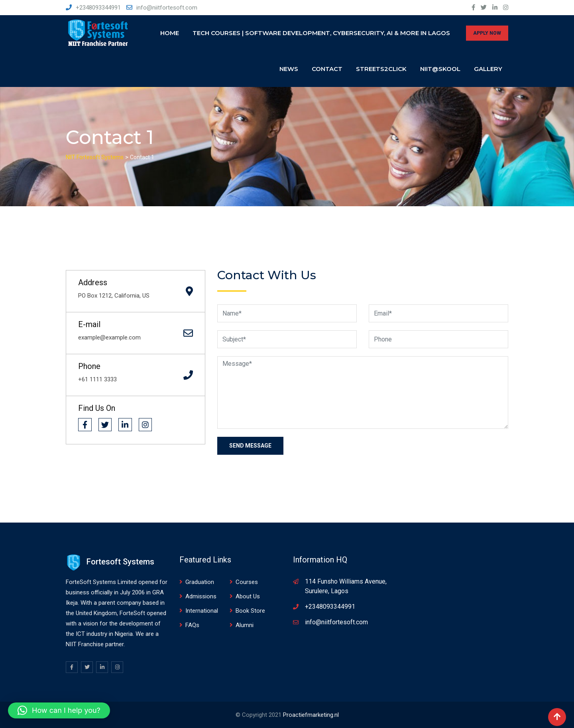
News (289, 69)
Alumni (245, 625)
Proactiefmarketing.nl (311, 715)
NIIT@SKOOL (440, 69)
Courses (247, 582)
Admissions (201, 596)
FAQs (192, 625)
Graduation (200, 582)
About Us (248, 596)
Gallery (488, 69)
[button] (59, 710)
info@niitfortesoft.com (167, 8)
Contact (327, 69)
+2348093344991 (98, 8)
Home (170, 33)
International (202, 611)
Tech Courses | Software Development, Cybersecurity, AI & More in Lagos (321, 33)
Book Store (250, 611)
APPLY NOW (487, 33)
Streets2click (381, 69)
